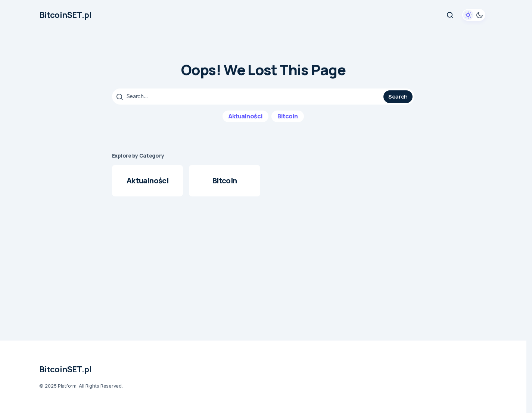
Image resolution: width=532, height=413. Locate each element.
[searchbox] (249, 96)
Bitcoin (288, 116)
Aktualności (245, 116)
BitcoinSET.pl (65, 15)
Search (398, 96)
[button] (450, 15)
